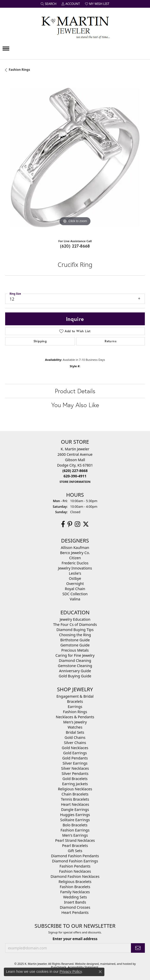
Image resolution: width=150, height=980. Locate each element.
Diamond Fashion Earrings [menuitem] (75, 861)
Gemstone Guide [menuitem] (75, 645)
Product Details (75, 391)
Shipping (40, 341)
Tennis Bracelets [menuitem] (75, 799)
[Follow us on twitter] (86, 524)
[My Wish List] (97, 4)
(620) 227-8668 (75, 246)
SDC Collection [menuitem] (75, 594)
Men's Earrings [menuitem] (75, 835)
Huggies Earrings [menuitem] (75, 815)
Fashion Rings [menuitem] (75, 712)
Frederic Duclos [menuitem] (75, 563)
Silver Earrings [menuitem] (75, 763)
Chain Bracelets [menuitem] (75, 794)
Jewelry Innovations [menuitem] (75, 568)
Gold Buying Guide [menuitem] (75, 676)
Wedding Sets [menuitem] (75, 897)
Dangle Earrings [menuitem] (75, 810)
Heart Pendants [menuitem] (75, 912)
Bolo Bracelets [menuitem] (75, 825)
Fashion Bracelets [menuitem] (75, 887)
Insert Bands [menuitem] (75, 902)
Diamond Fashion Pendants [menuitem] (75, 856)
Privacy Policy (71, 972)
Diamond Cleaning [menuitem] (75, 660)
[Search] (49, 4)
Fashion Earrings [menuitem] (75, 830)
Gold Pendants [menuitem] (75, 758)
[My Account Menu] (71, 4)
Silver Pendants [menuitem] (75, 773)
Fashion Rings (19, 70)
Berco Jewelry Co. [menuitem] (75, 553)
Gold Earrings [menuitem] (75, 753)
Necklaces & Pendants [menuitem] (75, 717)
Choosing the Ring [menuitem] (75, 635)
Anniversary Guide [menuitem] (75, 671)
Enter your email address (75, 939)
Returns (111, 341)
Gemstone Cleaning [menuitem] (75, 666)
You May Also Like (75, 405)
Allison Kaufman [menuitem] (75, 548)
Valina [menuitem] (75, 599)
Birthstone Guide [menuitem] (75, 640)
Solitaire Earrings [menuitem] (75, 820)
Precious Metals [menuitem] (75, 650)
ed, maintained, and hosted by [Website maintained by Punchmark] (116, 964)
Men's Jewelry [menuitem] (75, 722)
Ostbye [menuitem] (75, 578)
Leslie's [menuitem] (75, 573)
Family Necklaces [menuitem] (75, 892)
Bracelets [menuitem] (75, 701)
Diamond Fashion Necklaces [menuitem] (75, 876)
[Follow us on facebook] (63, 524)
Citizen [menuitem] (75, 558)
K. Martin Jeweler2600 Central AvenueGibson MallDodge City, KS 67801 (75, 465)
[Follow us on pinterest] (70, 524)
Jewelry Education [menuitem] (75, 619)
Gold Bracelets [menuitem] (75, 779)
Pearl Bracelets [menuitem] (75, 846)
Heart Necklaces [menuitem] (75, 804)
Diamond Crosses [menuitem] (75, 907)
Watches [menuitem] (75, 727)
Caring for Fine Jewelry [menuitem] (75, 655)
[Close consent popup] (100, 972)
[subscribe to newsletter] (138, 948)
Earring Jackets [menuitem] (75, 784)
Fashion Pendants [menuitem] (75, 866)
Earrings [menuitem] (75, 707)
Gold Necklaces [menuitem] (75, 748)
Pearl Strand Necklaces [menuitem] (75, 840)
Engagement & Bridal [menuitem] (75, 696)
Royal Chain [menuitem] (75, 589)
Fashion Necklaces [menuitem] (75, 871)
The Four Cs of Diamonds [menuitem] (75, 624)
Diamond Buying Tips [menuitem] (75, 630)
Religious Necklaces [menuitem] (75, 789)
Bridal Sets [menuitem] (75, 732)
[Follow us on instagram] (77, 524)
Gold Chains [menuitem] (75, 737)
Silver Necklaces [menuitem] (75, 768)
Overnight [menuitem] (75, 584)
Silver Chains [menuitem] (75, 743)
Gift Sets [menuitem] (75, 851)
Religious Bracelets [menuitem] (75, 882)
